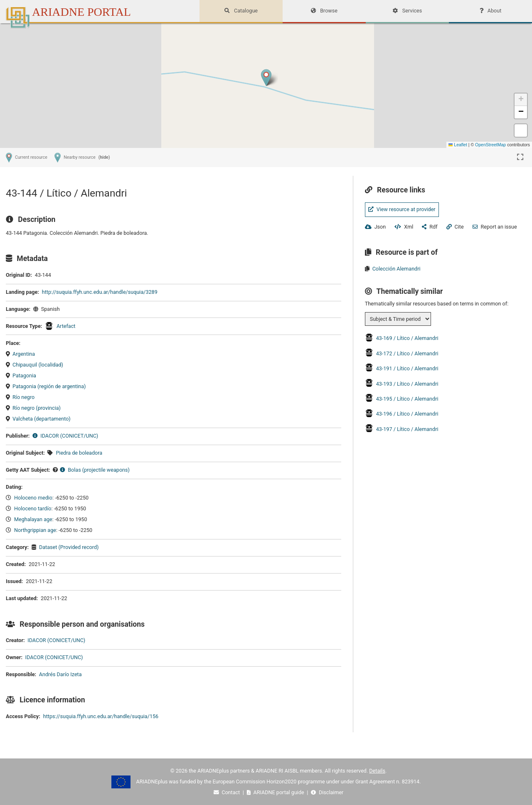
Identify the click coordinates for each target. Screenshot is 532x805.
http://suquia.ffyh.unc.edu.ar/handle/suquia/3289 (100, 292)
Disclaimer (327, 792)
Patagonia (24, 375)
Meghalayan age (33, 519)
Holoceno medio (33, 498)
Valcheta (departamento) (42, 419)
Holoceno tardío (33, 508)
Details (377, 771)
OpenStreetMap (490, 145)
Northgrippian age (35, 530)
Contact (228, 792)
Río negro (23, 397)
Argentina (24, 354)
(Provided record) (78, 547)
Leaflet (458, 145)
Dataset (48, 547)
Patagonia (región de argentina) (49, 386)
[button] (266, 78)
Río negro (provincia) (37, 408)
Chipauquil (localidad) (38, 365)
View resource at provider (402, 209)
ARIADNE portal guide (276, 792)
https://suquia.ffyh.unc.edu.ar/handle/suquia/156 (101, 716)
